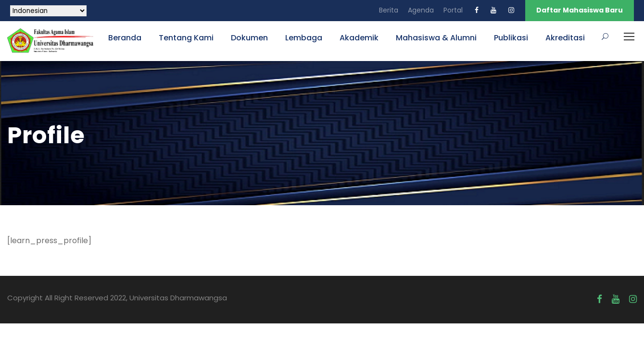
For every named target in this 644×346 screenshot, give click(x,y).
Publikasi (511, 38)
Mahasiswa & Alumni (436, 38)
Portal (453, 10)
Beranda (125, 38)
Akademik (359, 38)
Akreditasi (565, 38)
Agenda (421, 10)
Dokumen (249, 38)
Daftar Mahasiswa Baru (580, 10)
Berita (389, 10)
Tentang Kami (186, 38)
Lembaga (304, 38)
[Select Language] (48, 11)
